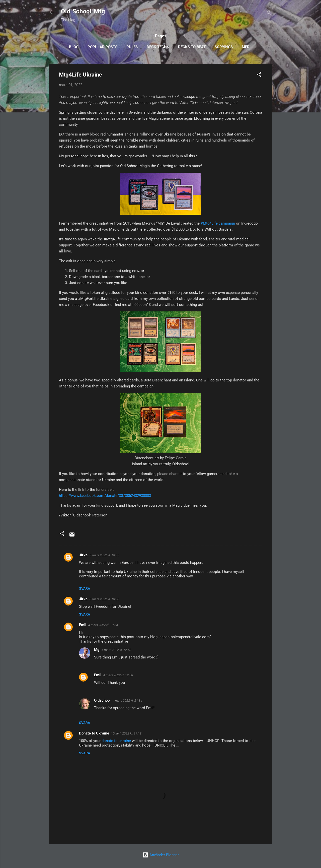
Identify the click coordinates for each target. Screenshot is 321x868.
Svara (85, 588)
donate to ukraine (116, 741)
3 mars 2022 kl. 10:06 (104, 599)
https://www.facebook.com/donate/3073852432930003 (105, 496)
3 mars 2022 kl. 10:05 (104, 555)
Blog (74, 47)
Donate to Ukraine (94, 733)
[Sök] (269, 14)
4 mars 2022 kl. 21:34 (127, 700)
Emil (83, 625)
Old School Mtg (83, 12)
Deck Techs (158, 47)
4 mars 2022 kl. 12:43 (116, 650)
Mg (97, 650)
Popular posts (102, 47)
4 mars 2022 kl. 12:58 (118, 675)
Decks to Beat (192, 47)
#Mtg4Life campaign (218, 223)
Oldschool (102, 700)
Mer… (247, 47)
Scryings (224, 47)
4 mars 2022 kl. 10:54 (103, 625)
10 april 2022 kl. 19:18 (126, 733)
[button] (259, 75)
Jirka (83, 555)
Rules (132, 47)
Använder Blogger (161, 855)
